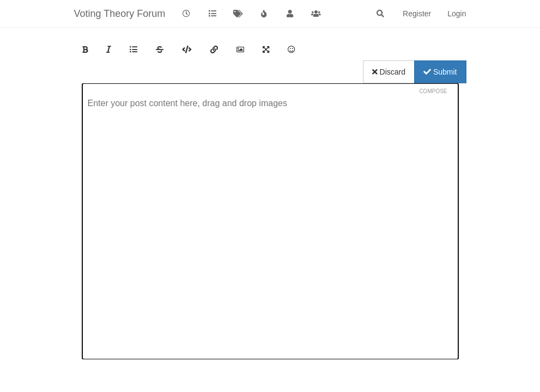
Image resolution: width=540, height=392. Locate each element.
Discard (389, 72)
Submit (440, 72)
